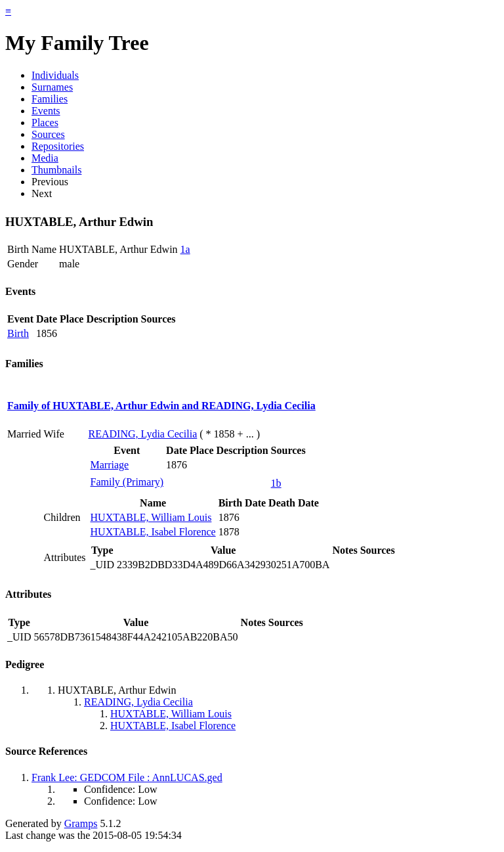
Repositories (58, 146)
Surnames (52, 87)
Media (45, 158)
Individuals (55, 75)
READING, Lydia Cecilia (143, 434)
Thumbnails (56, 170)
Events (46, 111)
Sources (48, 134)
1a (185, 249)
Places (45, 123)
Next (42, 193)
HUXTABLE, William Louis (151, 517)
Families (50, 99)
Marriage (110, 465)
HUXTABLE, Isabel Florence (153, 532)
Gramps (81, 823)
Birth (18, 333)
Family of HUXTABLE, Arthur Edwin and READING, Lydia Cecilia (161, 406)
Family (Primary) (127, 482)
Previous (50, 182)
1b (276, 483)
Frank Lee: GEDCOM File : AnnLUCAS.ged (127, 777)
